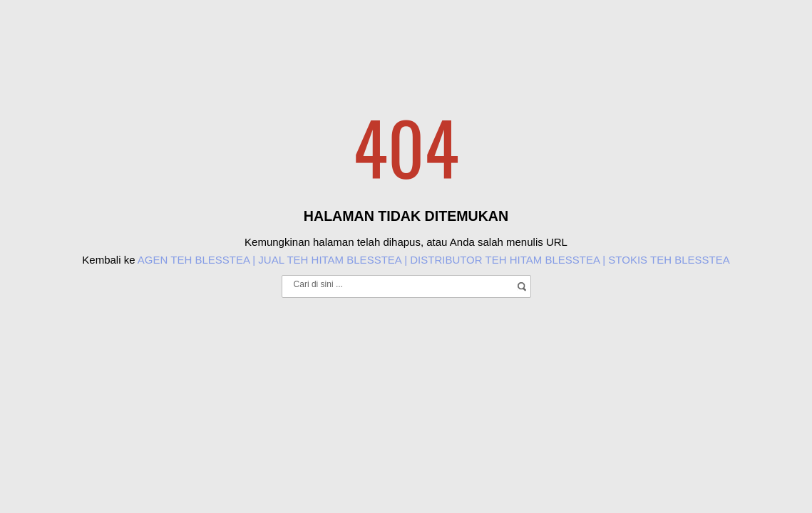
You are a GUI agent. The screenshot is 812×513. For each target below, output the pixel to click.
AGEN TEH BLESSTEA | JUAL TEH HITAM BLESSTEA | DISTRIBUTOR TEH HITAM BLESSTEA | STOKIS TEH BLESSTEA (434, 260)
